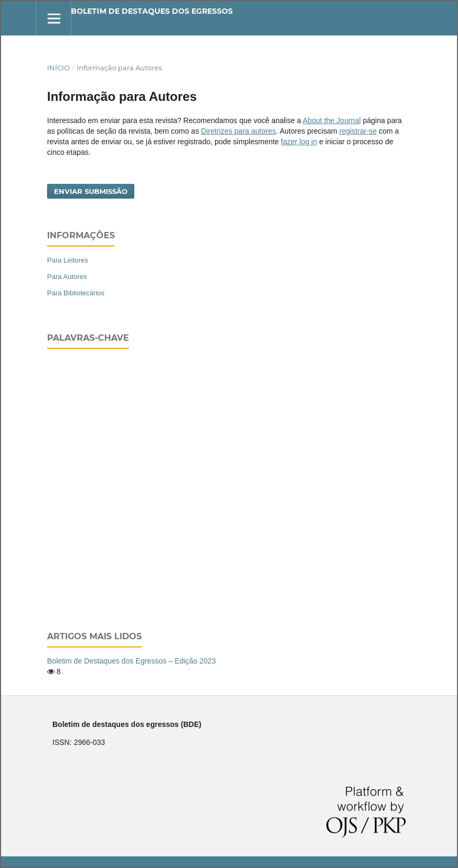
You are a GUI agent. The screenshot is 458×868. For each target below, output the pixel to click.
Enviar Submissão (91, 191)
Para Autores (67, 277)
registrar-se (358, 131)
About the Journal (332, 120)
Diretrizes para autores (239, 131)
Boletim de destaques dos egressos (152, 11)
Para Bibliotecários (76, 293)
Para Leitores (67, 260)
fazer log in (299, 142)
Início (58, 68)
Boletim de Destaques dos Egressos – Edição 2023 (131, 661)
